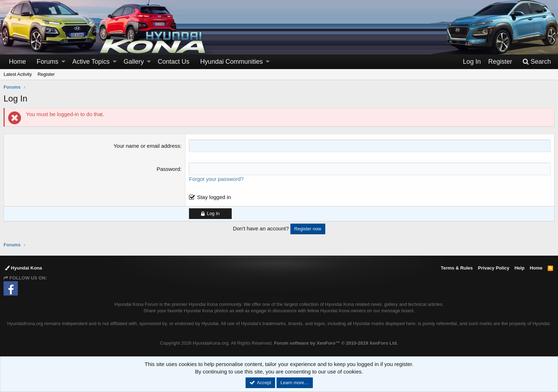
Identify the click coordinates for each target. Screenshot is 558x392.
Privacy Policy (494, 268)
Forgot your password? (216, 179)
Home (17, 62)
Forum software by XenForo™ (336, 343)
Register (46, 74)
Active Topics (91, 62)
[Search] (537, 62)
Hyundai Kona (23, 268)
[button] (63, 62)
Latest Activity (18, 74)
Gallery (134, 62)
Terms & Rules (457, 268)
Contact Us (173, 62)
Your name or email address (147, 146)
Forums (48, 62)
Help (520, 268)
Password (168, 169)
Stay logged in (214, 197)
